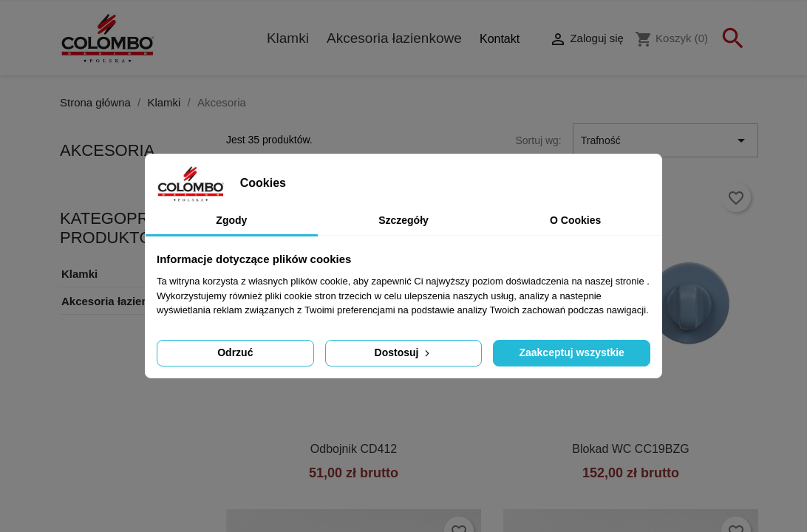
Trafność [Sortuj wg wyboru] (665, 140)
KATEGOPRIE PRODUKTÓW (113, 228)
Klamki (288, 38)
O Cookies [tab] (575, 220)
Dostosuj (404, 352)
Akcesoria (107, 150)
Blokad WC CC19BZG (630, 449)
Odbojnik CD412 (354, 449)
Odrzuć (235, 352)
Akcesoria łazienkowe (394, 38)
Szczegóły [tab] (403, 220)
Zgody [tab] (231, 220)
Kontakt (500, 39)
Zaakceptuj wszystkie (571, 352)
